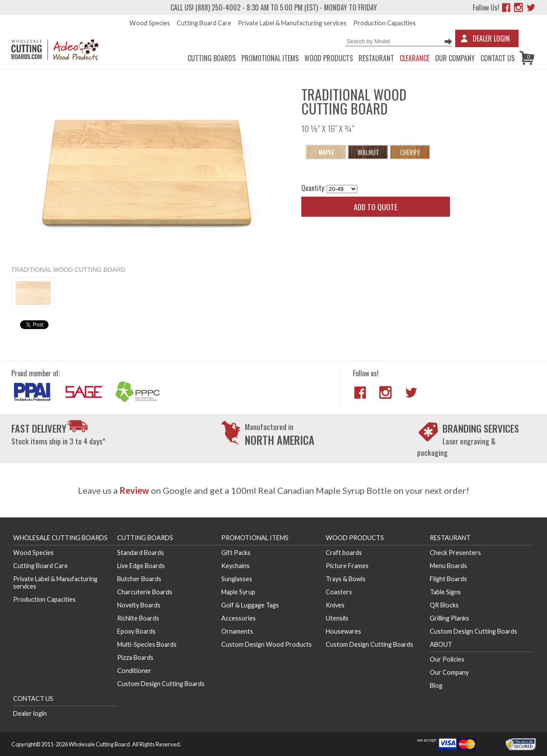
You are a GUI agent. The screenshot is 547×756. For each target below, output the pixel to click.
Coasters (339, 592)
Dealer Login (491, 38)
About (441, 644)
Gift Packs (236, 553)
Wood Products (329, 58)
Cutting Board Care (204, 23)
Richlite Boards (138, 618)
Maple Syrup (238, 592)
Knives (335, 605)
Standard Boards (141, 553)
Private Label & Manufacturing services (292, 23)
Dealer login (30, 713)
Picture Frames (347, 566)
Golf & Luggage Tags (250, 605)
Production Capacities (385, 23)
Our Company (455, 58)
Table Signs (445, 592)
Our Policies (447, 659)
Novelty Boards (139, 605)
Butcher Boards (139, 579)
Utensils (337, 618)
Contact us (498, 58)
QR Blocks (444, 605)
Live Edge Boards (141, 566)
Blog (436, 685)
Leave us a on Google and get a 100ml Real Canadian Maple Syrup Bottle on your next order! (273, 490)
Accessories (239, 618)
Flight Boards (448, 579)
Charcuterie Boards (145, 592)
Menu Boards (448, 566)
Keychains (235, 566)
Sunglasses (237, 579)
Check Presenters (455, 553)
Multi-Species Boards (147, 644)
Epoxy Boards (136, 631)
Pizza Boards (135, 657)
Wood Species (150, 23)
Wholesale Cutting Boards (60, 538)
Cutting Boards (212, 58)
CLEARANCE (415, 58)
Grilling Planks (449, 618)
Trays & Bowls (346, 579)
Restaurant (376, 58)
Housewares (343, 631)
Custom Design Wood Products (267, 644)
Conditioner (134, 671)
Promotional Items (270, 58)
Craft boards (344, 553)
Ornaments (237, 631)
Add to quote (376, 207)
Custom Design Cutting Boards (161, 684)
